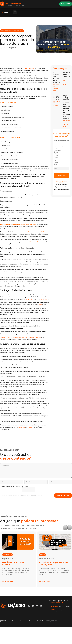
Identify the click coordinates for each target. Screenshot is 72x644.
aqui (40, 305)
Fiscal (56, 154)
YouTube (31, 427)
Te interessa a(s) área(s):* (59, 147)
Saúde (56, 162)
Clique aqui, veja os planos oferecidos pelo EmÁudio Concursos (21, 337)
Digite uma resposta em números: (10, 487)
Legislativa (56, 156)
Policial (56, 152)
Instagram (21, 427)
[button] (65, 528)
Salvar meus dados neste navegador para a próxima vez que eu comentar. (22, 495)
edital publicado (29, 68)
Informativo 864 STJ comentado (57, 97)
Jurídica (56, 149)
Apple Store (45, 299)
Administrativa (57, 150)
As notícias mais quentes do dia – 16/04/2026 (57, 77)
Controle (56, 159)
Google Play (29, 299)
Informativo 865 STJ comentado (67, 75)
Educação (56, 161)
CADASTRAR (61, 175)
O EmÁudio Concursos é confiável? (13, 564)
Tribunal (56, 157)
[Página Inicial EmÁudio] (5, 12)
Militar (56, 164)
